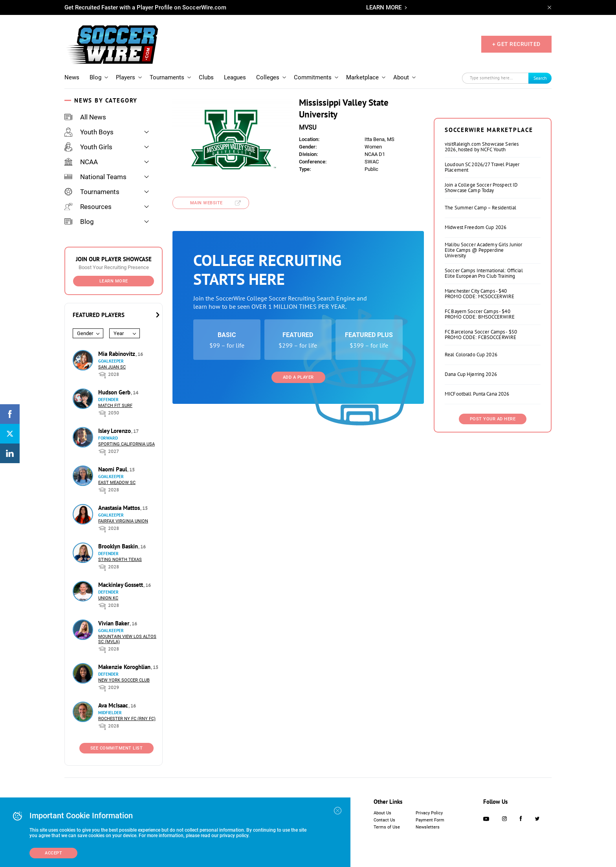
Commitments (313, 77)
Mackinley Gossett (121, 585)
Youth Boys (89, 132)
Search (540, 78)
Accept (53, 853)
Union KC (108, 598)
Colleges (268, 77)
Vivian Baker (115, 623)
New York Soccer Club (124, 680)
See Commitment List (117, 748)
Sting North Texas (120, 560)
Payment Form (430, 820)
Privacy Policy (429, 813)
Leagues (235, 77)
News (72, 77)
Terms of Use (387, 827)
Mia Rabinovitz (117, 354)
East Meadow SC (117, 483)
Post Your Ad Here (493, 419)
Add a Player (298, 377)
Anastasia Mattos (120, 508)
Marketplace (362, 77)
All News (85, 117)
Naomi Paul (113, 469)
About (401, 77)
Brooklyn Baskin (119, 546)
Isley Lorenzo (115, 431)
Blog (95, 77)
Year (119, 333)
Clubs (206, 77)
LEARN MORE (384, 7)
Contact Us (384, 820)
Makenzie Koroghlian (125, 667)
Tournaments (167, 77)
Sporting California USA (126, 444)
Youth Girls (88, 147)
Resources (88, 207)
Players (126, 77)
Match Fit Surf (115, 406)
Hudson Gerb (115, 392)
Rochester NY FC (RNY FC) (127, 719)
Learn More (114, 281)
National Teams (95, 177)
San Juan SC (112, 367)
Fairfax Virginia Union (123, 521)
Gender (85, 333)
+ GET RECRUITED (516, 44)
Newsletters (428, 827)
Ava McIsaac (114, 705)
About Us (382, 813)
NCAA (81, 162)
